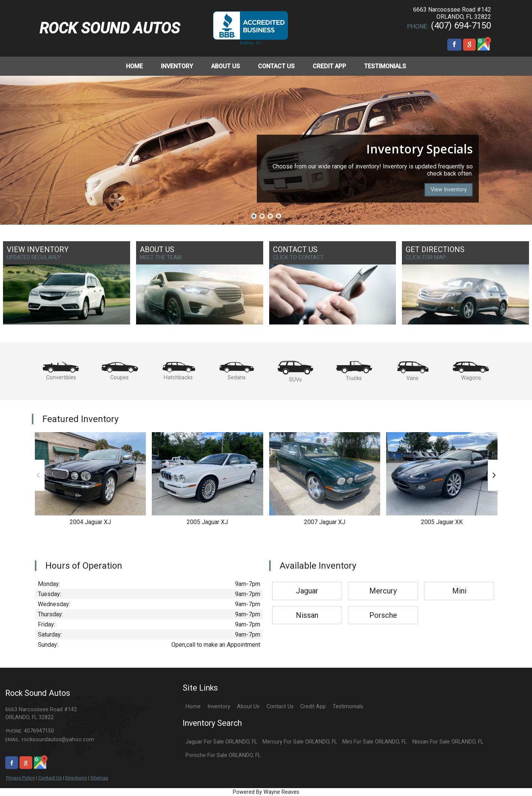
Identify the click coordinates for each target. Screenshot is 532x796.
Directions (76, 778)
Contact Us (50, 778)
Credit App (313, 707)
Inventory (219, 707)
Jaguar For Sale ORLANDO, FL (221, 742)
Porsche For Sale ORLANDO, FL (223, 755)
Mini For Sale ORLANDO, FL (375, 742)
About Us (248, 707)
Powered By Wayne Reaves (266, 792)
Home (193, 707)
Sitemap (99, 778)
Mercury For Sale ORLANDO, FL (300, 742)
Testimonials (348, 707)
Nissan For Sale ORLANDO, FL (448, 742)
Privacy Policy (20, 778)
